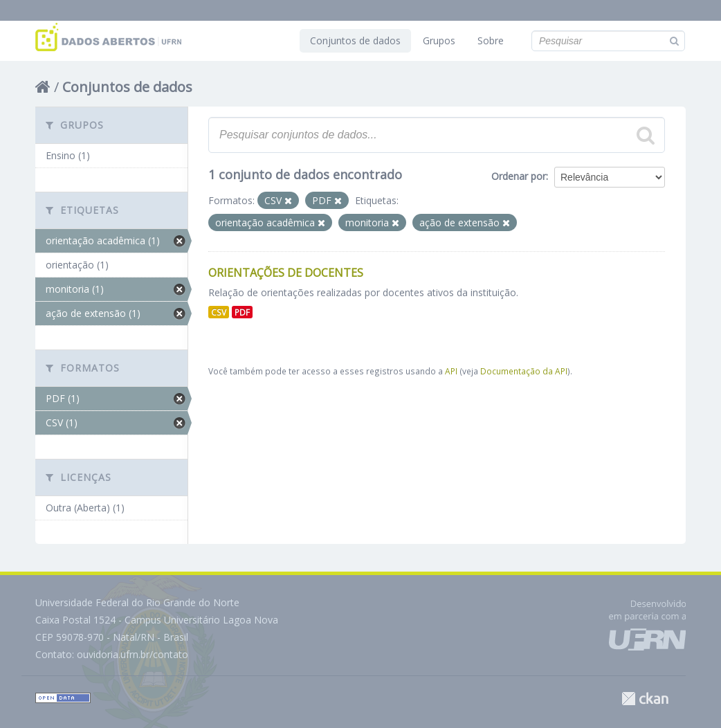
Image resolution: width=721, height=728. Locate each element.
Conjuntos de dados (355, 40)
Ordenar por (519, 176)
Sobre (491, 40)
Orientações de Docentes (286, 273)
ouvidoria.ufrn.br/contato (133, 654)
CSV (219, 312)
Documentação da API (524, 371)
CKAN (645, 699)
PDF (242, 312)
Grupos (439, 40)
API (451, 371)
